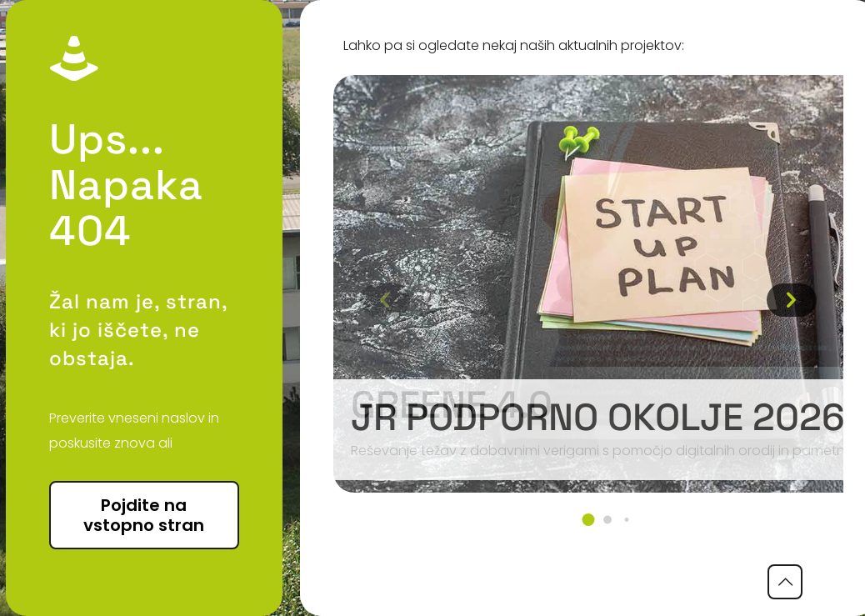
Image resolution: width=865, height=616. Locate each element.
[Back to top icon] (785, 582)
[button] (588, 520)
